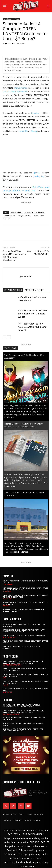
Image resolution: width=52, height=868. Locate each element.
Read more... (10, 417)
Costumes (29, 212)
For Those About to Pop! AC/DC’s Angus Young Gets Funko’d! (32, 327)
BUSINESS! (6, 606)
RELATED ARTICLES (13, 290)
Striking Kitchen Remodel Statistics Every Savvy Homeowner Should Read (24, 631)
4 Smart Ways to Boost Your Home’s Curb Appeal (24, 636)
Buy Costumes (17, 212)
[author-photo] (26, 272)
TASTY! (5, 685)
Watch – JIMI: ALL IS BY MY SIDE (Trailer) (38, 253)
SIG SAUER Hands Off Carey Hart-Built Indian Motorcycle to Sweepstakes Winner (22, 706)
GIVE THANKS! (8, 692)
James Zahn (10, 43)
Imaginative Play (25, 215)
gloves (37, 173)
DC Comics (40, 212)
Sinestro (35, 113)
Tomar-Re (23, 131)
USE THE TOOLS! (8, 599)
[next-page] (9, 337)
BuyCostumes (21, 88)
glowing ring (39, 176)
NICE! (5, 678)
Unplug (7, 219)
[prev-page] (5, 337)
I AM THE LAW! (8, 584)
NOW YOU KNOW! (9, 637)
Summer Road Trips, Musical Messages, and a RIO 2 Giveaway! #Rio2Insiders (14, 256)
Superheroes (39, 215)
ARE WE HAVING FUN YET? (12, 665)
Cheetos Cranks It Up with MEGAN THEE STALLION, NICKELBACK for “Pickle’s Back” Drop (23, 662)
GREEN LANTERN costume (15, 92)
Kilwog (34, 131)
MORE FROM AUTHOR (35, 290)
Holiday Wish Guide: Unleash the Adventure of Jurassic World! (33, 314)
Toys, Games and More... (11, 19)
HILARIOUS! (7, 592)
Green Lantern (10, 215)
